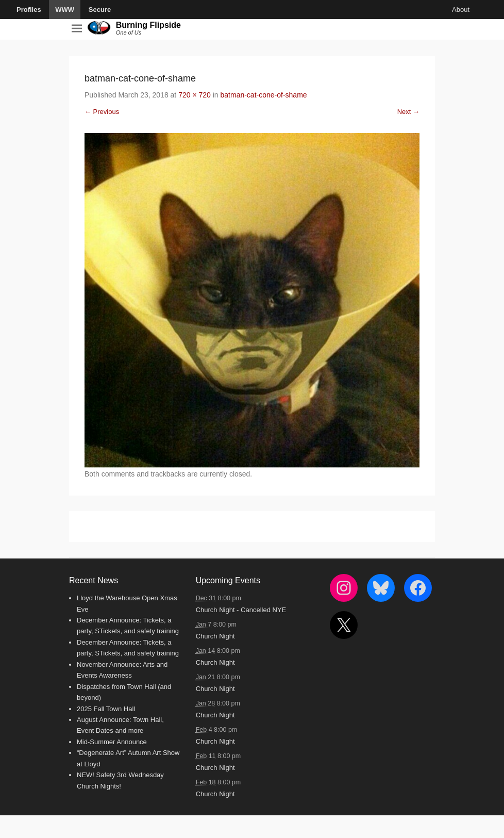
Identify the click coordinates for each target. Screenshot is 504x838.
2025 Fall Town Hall (106, 709)
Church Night (215, 636)
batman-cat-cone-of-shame (264, 95)
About (461, 10)
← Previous (102, 112)
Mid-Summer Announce (112, 742)
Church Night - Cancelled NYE (241, 610)
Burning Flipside (148, 25)
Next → (408, 112)
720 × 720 (195, 95)
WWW (65, 10)
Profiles (29, 10)
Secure (100, 10)
